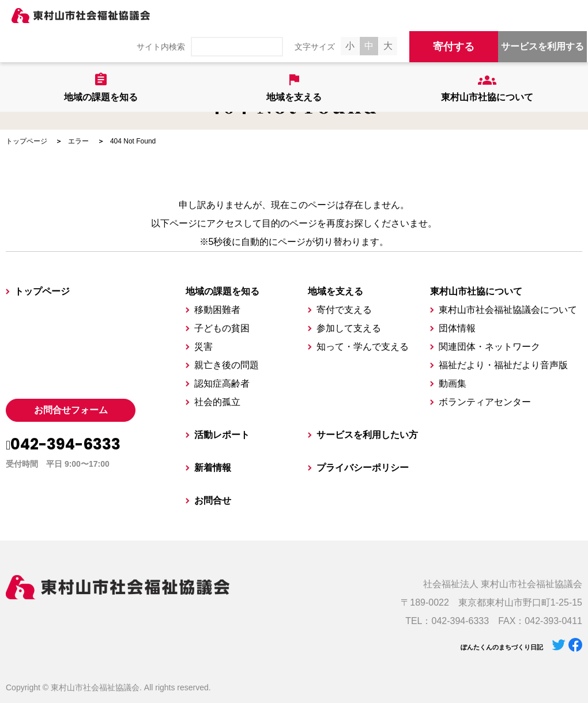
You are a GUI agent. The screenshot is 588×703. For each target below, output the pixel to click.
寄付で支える (344, 310)
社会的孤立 (217, 402)
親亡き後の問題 (227, 365)
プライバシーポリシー (363, 468)
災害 (203, 347)
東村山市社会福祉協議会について (508, 310)
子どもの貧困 (222, 328)
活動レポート (222, 435)
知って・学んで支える (363, 347)
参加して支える (349, 328)
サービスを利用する (542, 46)
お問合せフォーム (71, 410)
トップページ (27, 141)
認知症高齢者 (222, 383)
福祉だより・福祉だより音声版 (503, 365)
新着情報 (213, 468)
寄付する (454, 47)
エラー (78, 141)
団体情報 (457, 328)
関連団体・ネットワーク (489, 347)
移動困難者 (217, 310)
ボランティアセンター (485, 402)
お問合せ (213, 500)
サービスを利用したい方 (367, 435)
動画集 (453, 383)
